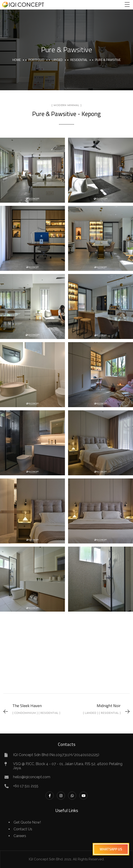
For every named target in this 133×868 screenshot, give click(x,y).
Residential (79, 60)
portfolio (36, 60)
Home (17, 60)
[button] (111, 849)
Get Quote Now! (27, 822)
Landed (57, 60)
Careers (20, 836)
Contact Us (23, 829)
